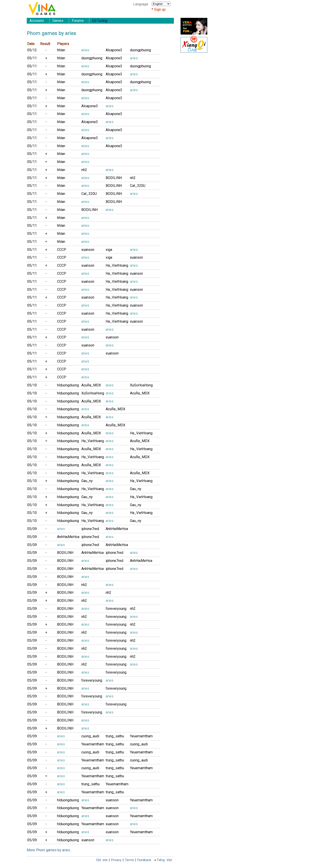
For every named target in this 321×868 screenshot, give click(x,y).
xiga (109, 250)
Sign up (160, 9)
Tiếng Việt (164, 860)
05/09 (32, 529)
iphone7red (90, 529)
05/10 (32, 385)
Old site (102, 860)
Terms (129, 860)
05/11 (32, 58)
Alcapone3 (114, 50)
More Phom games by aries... (49, 850)
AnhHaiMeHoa (117, 529)
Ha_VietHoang (117, 265)
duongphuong (140, 50)
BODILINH (114, 178)
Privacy (116, 860)
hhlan (61, 50)
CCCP (62, 250)
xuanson (88, 250)
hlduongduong (68, 385)
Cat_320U (138, 186)
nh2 (84, 170)
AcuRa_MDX (91, 385)
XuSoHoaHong (141, 385)
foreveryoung (116, 609)
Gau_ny (87, 481)
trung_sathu (115, 736)
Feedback (144, 860)
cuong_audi (90, 736)
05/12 (32, 50)
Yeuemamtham (141, 736)
